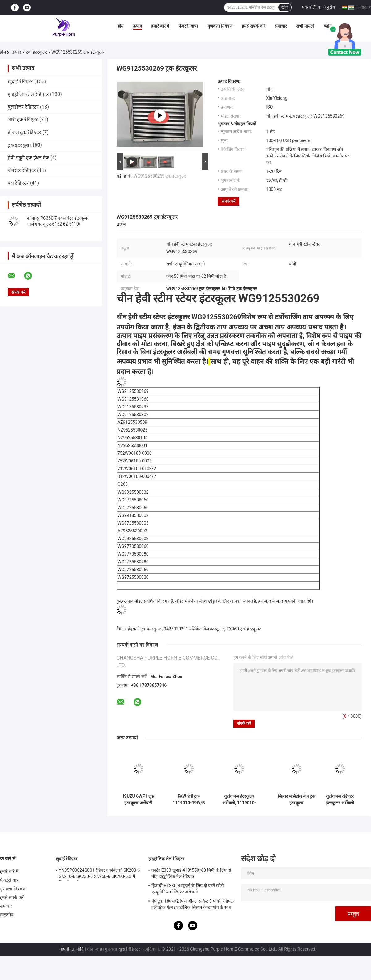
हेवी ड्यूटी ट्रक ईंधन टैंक (28, 158)
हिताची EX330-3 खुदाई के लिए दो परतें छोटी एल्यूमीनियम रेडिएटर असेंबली (188, 889)
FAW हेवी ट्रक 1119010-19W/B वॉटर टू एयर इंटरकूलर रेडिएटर (189, 800)
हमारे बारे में (160, 26)
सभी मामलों (305, 26)
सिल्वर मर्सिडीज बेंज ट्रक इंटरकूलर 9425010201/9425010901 (296, 800)
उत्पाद (137, 26)
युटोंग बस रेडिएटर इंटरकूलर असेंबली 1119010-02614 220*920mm (340, 800)
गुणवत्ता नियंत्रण (220, 26)
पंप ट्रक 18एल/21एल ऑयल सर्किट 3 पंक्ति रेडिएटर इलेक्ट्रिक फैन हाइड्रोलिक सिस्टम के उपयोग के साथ (193, 904)
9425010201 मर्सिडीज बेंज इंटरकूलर (194, 629)
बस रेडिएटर (18, 183)
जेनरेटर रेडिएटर (22, 170)
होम (120, 26)
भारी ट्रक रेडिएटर (23, 120)
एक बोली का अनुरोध (319, 7)
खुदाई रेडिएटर (20, 82)
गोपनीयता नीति (72, 949)
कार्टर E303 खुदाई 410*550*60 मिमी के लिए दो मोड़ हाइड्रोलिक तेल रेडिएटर (191, 873)
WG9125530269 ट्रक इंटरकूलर (160, 176)
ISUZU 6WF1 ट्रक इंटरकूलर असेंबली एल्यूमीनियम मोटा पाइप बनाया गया (138, 800)
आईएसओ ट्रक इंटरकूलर (142, 629)
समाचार (281, 26)
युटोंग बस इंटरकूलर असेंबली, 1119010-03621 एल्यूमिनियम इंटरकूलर (239, 800)
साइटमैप (7, 915)
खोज (285, 7)
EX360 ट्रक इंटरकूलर (244, 629)
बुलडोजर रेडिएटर (23, 107)
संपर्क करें (228, 201)
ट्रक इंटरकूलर (36, 52)
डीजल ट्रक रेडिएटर (24, 132)
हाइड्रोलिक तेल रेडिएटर (28, 94)
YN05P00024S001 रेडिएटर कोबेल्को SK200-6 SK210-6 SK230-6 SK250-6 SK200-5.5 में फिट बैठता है (99, 874)
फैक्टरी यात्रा (188, 26)
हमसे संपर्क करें (254, 26)
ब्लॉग (328, 26)
